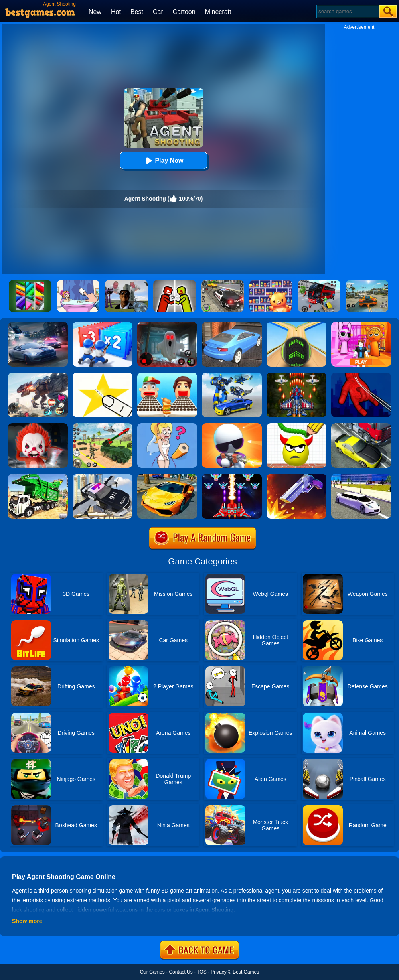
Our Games (152, 972)
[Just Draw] (167, 426)
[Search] (347, 11)
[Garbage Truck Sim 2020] (38, 477)
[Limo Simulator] (361, 477)
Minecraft (218, 12)
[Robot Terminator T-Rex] (38, 375)
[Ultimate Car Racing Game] (167, 477)
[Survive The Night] (167, 325)
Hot (116, 12)
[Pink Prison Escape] (361, 325)
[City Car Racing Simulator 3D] (38, 325)
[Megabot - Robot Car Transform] (232, 375)
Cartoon (184, 12)
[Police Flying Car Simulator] (103, 477)
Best (137, 12)
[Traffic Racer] (361, 426)
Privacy (218, 972)
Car (158, 12)
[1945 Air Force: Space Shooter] (296, 375)
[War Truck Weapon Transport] (103, 426)
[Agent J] (232, 426)
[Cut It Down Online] (103, 375)
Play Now (163, 161)
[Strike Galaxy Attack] (232, 477)
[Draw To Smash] (296, 426)
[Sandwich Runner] (167, 375)
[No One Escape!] (38, 426)
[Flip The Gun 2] (296, 477)
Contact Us (181, 972)
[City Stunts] (232, 325)
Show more (27, 921)
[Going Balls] (296, 325)
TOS (201, 972)
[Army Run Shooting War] (103, 325)
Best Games (246, 972)
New (95, 12)
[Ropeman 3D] (361, 375)
